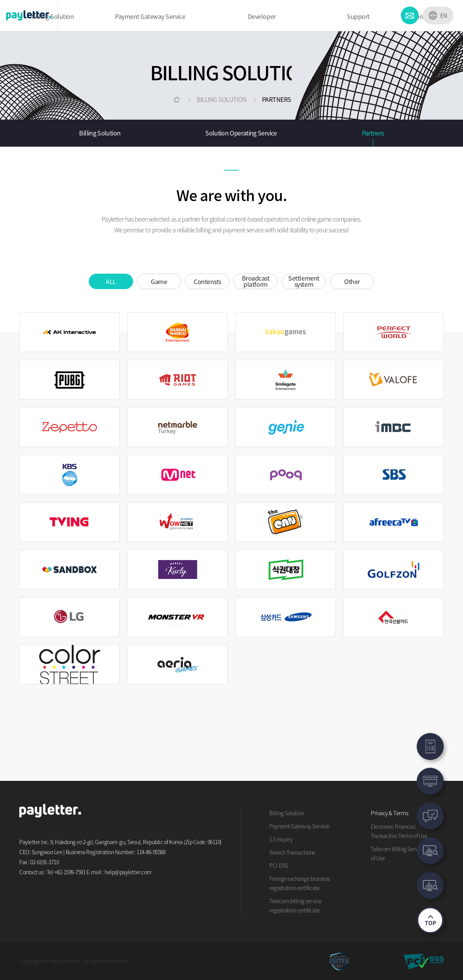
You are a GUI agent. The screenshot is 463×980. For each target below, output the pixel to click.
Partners (373, 133)
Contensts (207, 281)
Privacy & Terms (390, 813)
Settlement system (304, 281)
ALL (111, 281)
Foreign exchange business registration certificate (300, 883)
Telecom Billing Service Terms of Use (405, 853)
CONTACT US (410, 15)
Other (352, 281)
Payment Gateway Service (299, 826)
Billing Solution (100, 133)
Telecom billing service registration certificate (296, 906)
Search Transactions (292, 852)
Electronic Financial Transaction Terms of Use (399, 831)
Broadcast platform (256, 281)
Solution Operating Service (241, 133)
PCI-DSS (279, 865)
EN (444, 15)
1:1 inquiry (281, 839)
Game (159, 281)
